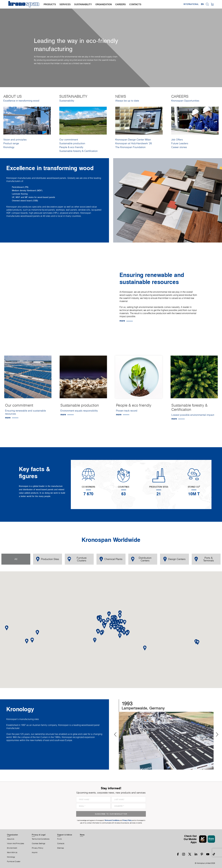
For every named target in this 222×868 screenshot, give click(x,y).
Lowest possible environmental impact (193, 415)
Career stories (179, 147)
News (82, 835)
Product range (11, 143)
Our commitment (69, 140)
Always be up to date (127, 101)
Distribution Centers (141, 559)
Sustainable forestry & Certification (78, 151)
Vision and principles (15, 140)
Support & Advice (65, 835)
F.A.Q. (60, 839)
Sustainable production (72, 143)
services (65, 4)
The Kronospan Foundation (130, 147)
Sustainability (67, 101)
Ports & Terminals (204, 559)
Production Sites (48, 559)
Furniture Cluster (14, 862)
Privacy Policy (38, 848)
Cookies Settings (39, 844)
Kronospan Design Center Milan (133, 140)
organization (104, 4)
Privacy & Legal (39, 835)
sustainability (83, 4)
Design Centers (174, 559)
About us (11, 839)
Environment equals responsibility (79, 411)
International (191, 4)
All (16, 559)
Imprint (35, 853)
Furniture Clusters (77, 559)
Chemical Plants (111, 559)
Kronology (9, 147)
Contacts (61, 844)
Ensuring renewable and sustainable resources (25, 412)
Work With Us (12, 853)
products (50, 4)
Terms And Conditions (41, 839)
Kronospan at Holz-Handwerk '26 (134, 143)
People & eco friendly (71, 147)
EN (202, 4)
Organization (12, 835)
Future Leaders (180, 143)
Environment (12, 848)
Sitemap (61, 848)
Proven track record (127, 411)
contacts (135, 4)
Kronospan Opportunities (185, 101)
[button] (114, 627)
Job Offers (177, 140)
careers (121, 4)
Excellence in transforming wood (21, 101)
